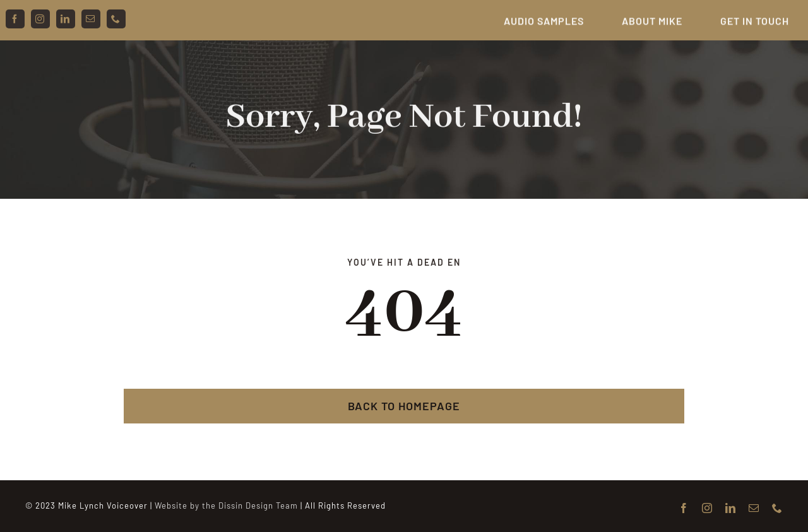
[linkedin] (66, 19)
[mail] (91, 19)
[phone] (116, 19)
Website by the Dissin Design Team (226, 505)
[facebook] (15, 19)
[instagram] (40, 19)
